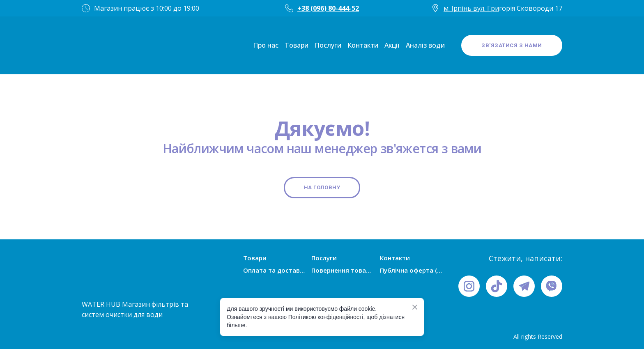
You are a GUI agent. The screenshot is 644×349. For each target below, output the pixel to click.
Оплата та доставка (274, 270)
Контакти (363, 45)
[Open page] (106, 45)
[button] (512, 46)
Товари (297, 45)
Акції (392, 45)
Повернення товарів (343, 270)
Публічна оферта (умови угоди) (411, 270)
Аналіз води (425, 45)
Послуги (328, 45)
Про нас (266, 45)
